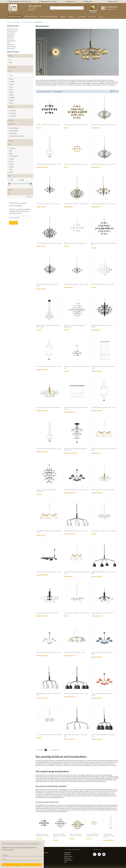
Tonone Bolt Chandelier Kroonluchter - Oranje (102, 694)
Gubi (10, 154)
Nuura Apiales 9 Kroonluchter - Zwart (47, 613)
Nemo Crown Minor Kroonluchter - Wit (75, 243)
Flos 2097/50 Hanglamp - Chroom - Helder (49, 243)
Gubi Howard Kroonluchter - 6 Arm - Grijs (76, 694)
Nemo (11, 162)
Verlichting (16, 22)
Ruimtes (63, 17)
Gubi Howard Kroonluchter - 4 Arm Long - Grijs (103, 573)
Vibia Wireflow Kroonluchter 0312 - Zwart (104, 408)
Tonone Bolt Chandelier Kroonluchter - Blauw (102, 653)
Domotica (72, 17)
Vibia (10, 172)
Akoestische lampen (13, 29)
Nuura (11, 164)
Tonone (11, 167)
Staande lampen (12, 47)
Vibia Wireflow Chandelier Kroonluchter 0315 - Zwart (48, 326)
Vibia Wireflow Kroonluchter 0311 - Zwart (49, 367)
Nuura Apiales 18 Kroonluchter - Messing (48, 408)
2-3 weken (12, 113)
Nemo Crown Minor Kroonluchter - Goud (76, 164)
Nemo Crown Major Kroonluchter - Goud (76, 125)
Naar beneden (13, 131)
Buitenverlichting (31, 17)
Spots (9, 43)
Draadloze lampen (12, 31)
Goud (11, 90)
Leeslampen (11, 39)
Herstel (30, 197)
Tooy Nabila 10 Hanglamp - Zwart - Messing (77, 613)
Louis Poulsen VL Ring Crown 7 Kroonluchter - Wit (49, 532)
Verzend (22, 865)
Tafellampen (11, 45)
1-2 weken (12, 111)
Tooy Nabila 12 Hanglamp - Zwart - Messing (49, 735)
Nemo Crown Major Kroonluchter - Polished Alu (104, 244)
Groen (11, 95)
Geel (10, 87)
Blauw (11, 79)
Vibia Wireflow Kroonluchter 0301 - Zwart (49, 164)
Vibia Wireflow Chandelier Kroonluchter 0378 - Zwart (75, 450)
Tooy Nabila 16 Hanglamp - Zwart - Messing (104, 531)
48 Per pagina (58, 92)
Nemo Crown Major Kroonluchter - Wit (103, 284)
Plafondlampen (11, 41)
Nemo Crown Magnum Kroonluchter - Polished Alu (75, 326)
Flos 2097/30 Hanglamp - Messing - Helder (104, 125)
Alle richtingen (13, 128)
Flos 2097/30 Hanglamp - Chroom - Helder (104, 164)
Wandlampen (11, 49)
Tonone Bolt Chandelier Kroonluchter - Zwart (77, 490)
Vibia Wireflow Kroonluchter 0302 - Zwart (49, 449)
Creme (11, 84)
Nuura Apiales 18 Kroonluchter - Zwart (103, 613)
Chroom (11, 82)
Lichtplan (92, 17)
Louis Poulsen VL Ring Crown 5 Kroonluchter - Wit (104, 450)
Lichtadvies (82, 17)
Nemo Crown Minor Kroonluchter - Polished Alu (77, 367)
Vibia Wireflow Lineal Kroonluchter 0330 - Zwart (76, 408)
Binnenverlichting (15, 17)
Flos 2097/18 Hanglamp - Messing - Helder (104, 204)
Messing (11, 98)
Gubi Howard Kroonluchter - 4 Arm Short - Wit (49, 694)
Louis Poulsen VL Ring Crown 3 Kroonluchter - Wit (77, 573)
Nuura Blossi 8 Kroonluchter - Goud (74, 653)
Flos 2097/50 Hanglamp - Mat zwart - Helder (102, 326)
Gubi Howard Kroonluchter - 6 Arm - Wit (76, 531)
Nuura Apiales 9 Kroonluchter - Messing (103, 490)
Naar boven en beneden (16, 136)
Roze (10, 103)
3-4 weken (12, 116)
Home (9, 22)
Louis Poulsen (13, 156)
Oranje (11, 100)
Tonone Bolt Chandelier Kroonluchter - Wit (49, 653)
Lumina (11, 159)
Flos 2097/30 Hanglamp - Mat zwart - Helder (47, 285)
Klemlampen (11, 37)
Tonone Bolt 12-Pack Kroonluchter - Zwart (49, 572)
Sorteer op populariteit (45, 92)
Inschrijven (13, 223)
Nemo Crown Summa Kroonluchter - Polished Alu (47, 491)
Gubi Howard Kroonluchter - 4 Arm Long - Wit (76, 735)
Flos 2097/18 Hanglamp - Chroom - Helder (76, 284)
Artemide (12, 148)
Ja (10, 60)
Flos (10, 151)
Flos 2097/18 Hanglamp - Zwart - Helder (48, 204)
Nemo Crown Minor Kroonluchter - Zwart (48, 125)
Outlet (101, 17)
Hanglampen (11, 35)
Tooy (10, 169)
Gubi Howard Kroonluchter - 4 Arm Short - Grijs (104, 735)
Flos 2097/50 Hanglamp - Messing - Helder (76, 204)
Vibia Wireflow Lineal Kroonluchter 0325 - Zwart (104, 367)
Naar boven (12, 133)
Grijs (10, 92)
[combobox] (65, 8)
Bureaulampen (11, 33)
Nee (10, 62)
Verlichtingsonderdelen (49, 17)
